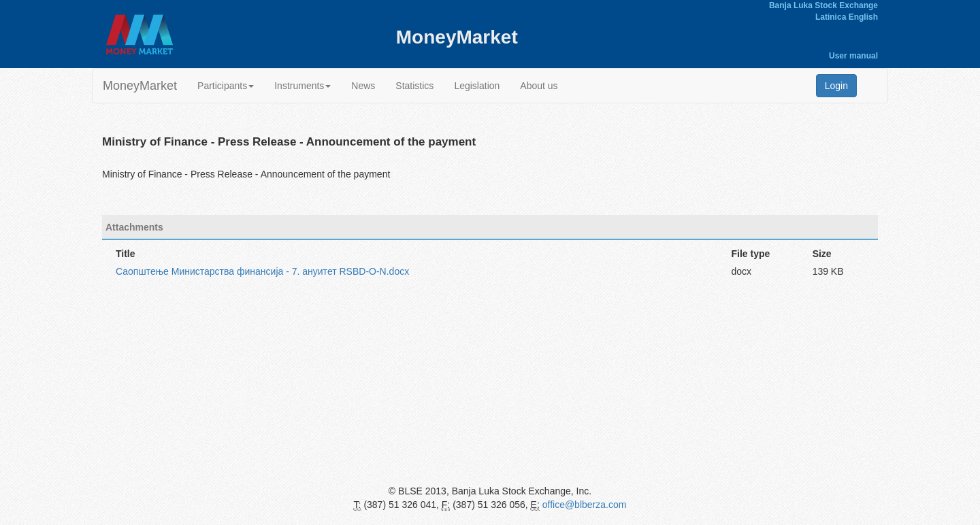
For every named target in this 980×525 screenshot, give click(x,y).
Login (836, 86)
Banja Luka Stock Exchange (823, 5)
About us (539, 86)
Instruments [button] (303, 86)
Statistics (414, 86)
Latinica (831, 17)
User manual (853, 56)
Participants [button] (226, 86)
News (363, 86)
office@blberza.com (585, 505)
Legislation (477, 86)
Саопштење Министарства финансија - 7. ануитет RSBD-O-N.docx (262, 271)
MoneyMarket (140, 86)
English (863, 17)
